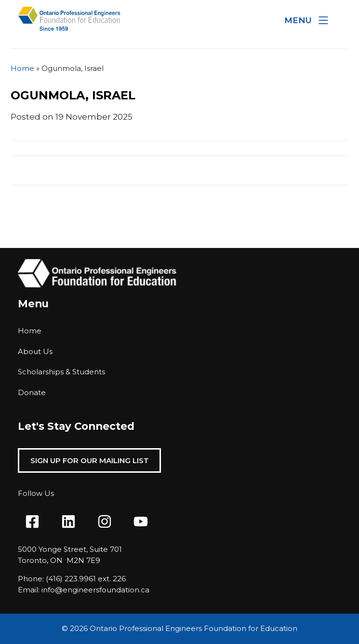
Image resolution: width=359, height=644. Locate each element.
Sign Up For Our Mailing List (90, 460)
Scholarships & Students (61, 372)
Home (22, 68)
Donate (32, 392)
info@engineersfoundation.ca (95, 590)
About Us (35, 351)
